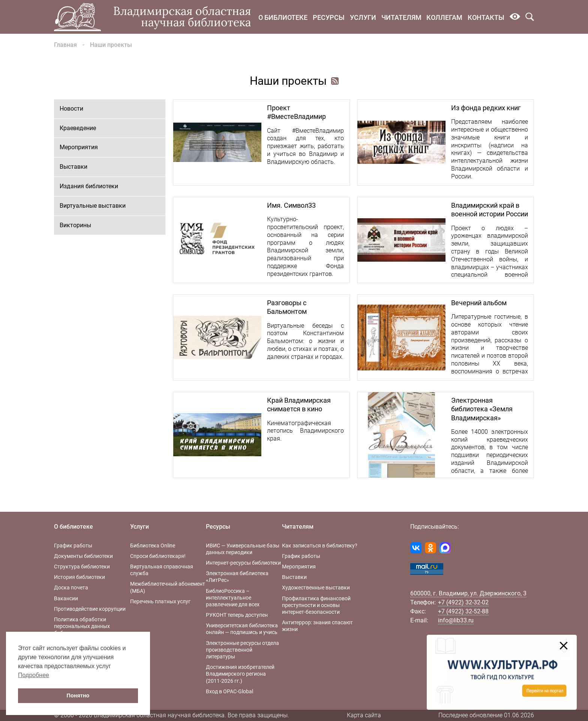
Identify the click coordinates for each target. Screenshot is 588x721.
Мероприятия (79, 147)
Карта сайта (364, 715)
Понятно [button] (78, 696)
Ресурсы (329, 17)
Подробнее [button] (34, 675)
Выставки (73, 167)
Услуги (363, 17)
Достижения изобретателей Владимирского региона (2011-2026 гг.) (240, 674)
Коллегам (444, 17)
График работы (73, 546)
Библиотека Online (153, 546)
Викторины (75, 225)
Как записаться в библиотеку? (320, 546)
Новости (71, 109)
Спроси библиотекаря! (158, 556)
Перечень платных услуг (160, 601)
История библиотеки (79, 577)
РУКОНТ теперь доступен (237, 615)
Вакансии (66, 598)
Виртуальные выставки (93, 206)
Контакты (486, 17)
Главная (65, 45)
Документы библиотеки (83, 556)
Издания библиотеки (89, 186)
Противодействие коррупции (90, 609)
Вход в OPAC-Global (229, 691)
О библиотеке (283, 17)
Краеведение (78, 128)
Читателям (401, 17)
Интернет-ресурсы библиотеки (243, 563)
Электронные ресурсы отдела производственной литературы (242, 650)
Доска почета (71, 588)
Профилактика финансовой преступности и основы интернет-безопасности (316, 605)
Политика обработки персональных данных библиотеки (82, 626)
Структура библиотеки (82, 567)
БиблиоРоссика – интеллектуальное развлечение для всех (233, 598)
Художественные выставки (316, 588)
